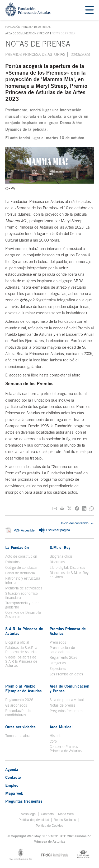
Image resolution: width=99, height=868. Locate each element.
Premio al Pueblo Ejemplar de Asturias (23, 688)
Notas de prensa (63, 705)
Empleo (12, 785)
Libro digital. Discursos (67, 567)
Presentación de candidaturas (62, 650)
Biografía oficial (62, 556)
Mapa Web (66, 814)
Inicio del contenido (77, 523)
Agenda (12, 769)
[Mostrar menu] (89, 10)
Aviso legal (29, 814)
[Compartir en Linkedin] (84, 509)
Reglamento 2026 (64, 657)
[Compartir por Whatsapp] (92, 509)
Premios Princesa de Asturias (35, 54)
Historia (56, 736)
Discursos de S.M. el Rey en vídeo (69, 575)
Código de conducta (21, 567)
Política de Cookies (49, 826)
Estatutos (12, 562)
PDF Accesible (24, 531)
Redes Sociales (65, 820)
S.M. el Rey (60, 547)
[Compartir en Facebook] (77, 509)
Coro (53, 741)
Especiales (58, 669)
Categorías (58, 663)
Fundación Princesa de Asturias (28, 27)
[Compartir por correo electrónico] (55, 509)
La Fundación (17, 547)
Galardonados (16, 705)
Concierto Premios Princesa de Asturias (66, 749)
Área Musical (61, 727)
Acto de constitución (21, 556)
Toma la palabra (18, 736)
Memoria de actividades (24, 588)
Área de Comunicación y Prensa (27, 33)
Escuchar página (54, 530)
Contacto (13, 777)
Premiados (58, 642)
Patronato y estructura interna (23, 580)
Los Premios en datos (66, 674)
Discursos (57, 562)
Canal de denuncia (20, 573)
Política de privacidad (34, 820)
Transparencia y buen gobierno (22, 605)
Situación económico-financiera (22, 596)
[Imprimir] (62, 509)
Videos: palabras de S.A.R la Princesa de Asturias (21, 661)
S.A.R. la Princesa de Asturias (24, 631)
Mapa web (14, 793)
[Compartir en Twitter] (69, 509)
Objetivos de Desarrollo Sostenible (23, 615)
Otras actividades (20, 727)
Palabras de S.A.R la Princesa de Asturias (21, 650)
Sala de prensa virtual (67, 700)
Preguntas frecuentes (66, 711)
